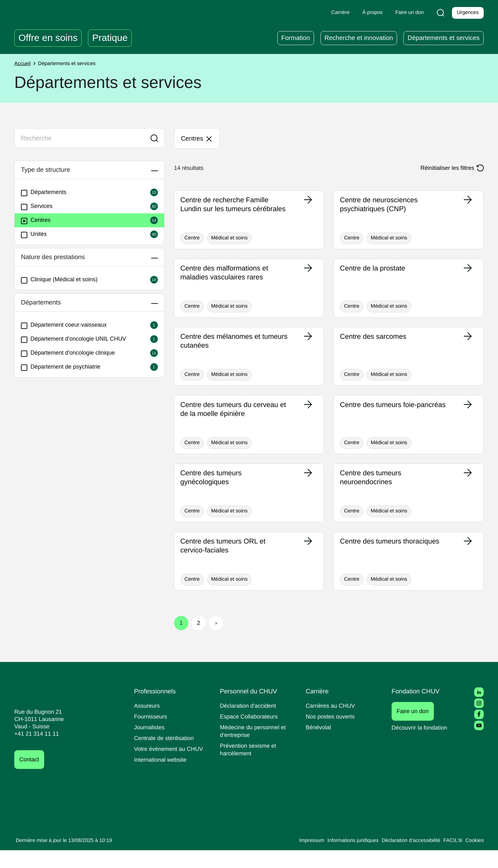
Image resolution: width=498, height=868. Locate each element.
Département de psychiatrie (64, 367)
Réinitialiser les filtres (445, 168)
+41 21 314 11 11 (35, 752)
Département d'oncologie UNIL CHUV (77, 339)
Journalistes (150, 745)
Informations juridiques (344, 858)
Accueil (23, 64)
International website (163, 777)
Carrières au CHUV (332, 723)
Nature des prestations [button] (59, 257)
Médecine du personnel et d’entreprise (255, 749)
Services (37, 206)
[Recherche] (439, 13)
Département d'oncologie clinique (71, 353)
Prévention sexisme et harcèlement (249, 767)
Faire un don (416, 729)
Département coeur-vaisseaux (66, 325)
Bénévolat (319, 745)
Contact (30, 777)
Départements (45, 192)
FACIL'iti (451, 858)
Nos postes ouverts (332, 734)
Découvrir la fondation (422, 745)
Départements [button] (45, 303)
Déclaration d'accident (250, 723)
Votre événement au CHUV (171, 767)
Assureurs (148, 723)
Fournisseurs (151, 734)
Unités (35, 234)
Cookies (474, 858)
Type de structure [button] (50, 170)
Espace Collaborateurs (250, 734)
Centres (37, 220)
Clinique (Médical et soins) (62, 280)
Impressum (299, 858)
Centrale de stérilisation (166, 756)
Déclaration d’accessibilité (407, 858)
